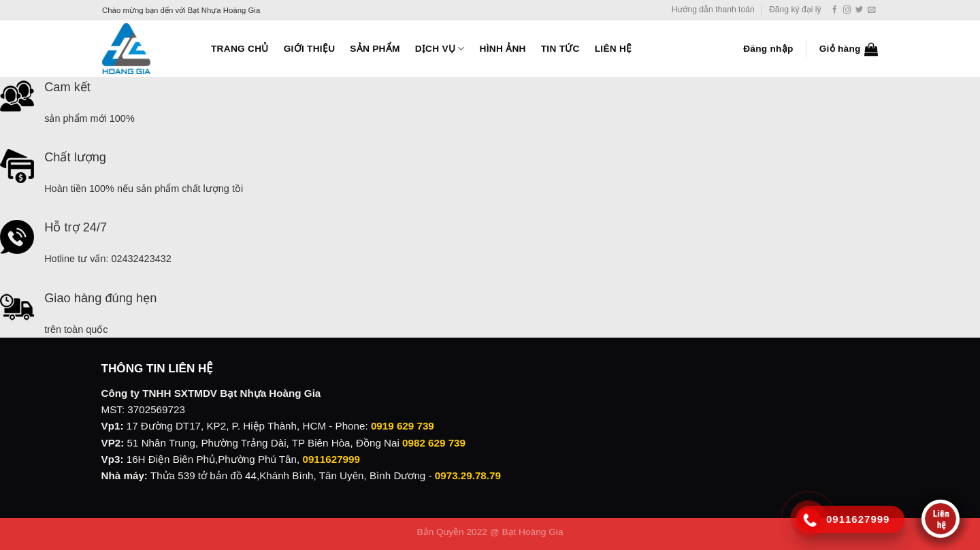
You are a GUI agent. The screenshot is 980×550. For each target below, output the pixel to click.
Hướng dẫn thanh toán (713, 10)
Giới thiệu (310, 49)
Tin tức (560, 49)
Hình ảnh (503, 49)
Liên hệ (614, 49)
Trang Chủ (240, 49)
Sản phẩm (375, 49)
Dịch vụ (440, 49)
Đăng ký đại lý (795, 10)
